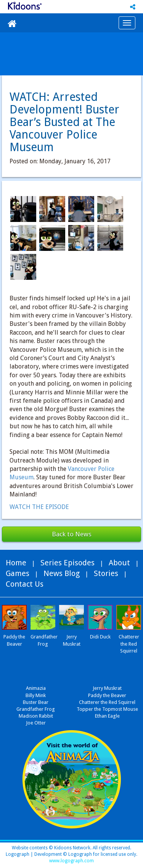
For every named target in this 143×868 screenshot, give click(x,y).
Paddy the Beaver (107, 695)
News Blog (62, 573)
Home (16, 563)
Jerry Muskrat (107, 688)
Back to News (72, 534)
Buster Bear (36, 702)
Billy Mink (36, 695)
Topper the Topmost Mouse (107, 709)
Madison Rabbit (36, 716)
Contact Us (25, 584)
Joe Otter (36, 723)
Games (18, 573)
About (119, 563)
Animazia (36, 688)
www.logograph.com (71, 861)
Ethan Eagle (107, 716)
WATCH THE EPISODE (39, 507)
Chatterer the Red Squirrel (107, 702)
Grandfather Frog (36, 709)
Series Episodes (67, 563)
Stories (106, 573)
